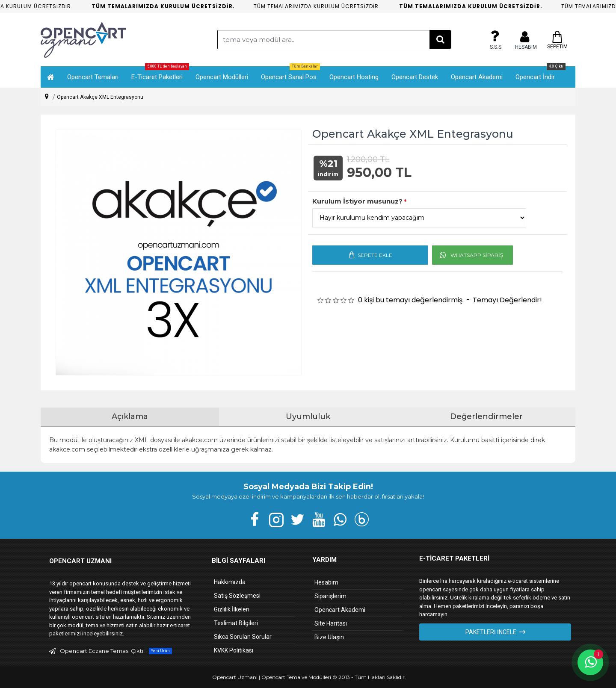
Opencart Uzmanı (235, 677)
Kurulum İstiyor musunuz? (357, 201)
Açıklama (130, 416)
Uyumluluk (308, 416)
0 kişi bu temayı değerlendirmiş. (411, 300)
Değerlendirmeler (486, 416)
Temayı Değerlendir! (507, 300)
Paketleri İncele (491, 632)
